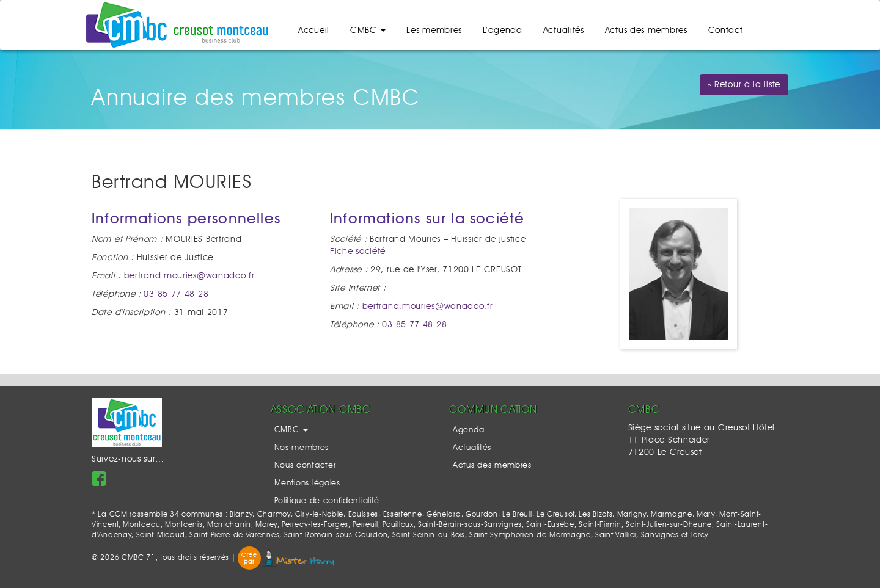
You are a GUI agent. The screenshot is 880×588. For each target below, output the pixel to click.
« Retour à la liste (744, 85)
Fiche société (358, 252)
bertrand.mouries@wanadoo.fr (189, 276)
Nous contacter (305, 466)
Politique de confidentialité (327, 501)
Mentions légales (307, 483)
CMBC (368, 31)
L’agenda (503, 31)
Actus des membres (646, 31)
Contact (726, 31)
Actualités (564, 31)
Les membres (434, 31)
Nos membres (302, 448)
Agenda (468, 430)
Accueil (314, 31)
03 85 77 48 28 (176, 294)
